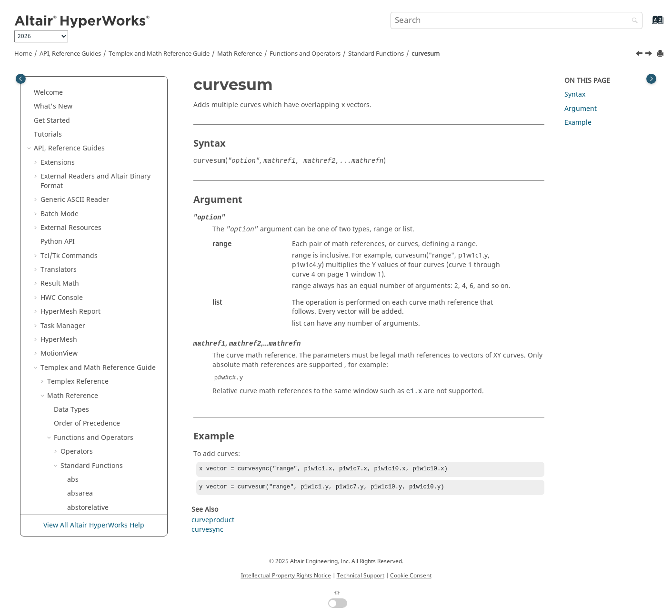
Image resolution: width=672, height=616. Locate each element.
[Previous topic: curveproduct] (640, 55)
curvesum (426, 54)
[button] (63, 86)
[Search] (632, 21)
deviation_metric (94, 379)
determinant (87, 365)
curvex (78, 225)
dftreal (78, 449)
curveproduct (89, 184)
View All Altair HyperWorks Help (94, 526)
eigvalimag (85, 477)
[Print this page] (661, 54)
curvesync (83, 211)
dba (73, 267)
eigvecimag (85, 505)
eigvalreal (83, 491)
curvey (78, 239)
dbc (73, 295)
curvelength (86, 169)
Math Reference (240, 54)
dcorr (76, 323)
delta (75, 337)
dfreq (76, 393)
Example (578, 123)
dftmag (79, 421)
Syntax (575, 94)
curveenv (82, 142)
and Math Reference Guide (159, 54)
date (74, 253)
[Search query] (517, 20)
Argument (581, 109)
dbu (74, 309)
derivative (83, 351)
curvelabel (84, 155)
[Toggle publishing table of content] (21, 79)
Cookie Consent (411, 576)
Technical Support (361, 576)
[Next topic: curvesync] (650, 55)
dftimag (80, 407)
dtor (74, 463)
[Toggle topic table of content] (651, 79)
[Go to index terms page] (647, 25)
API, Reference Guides (70, 54)
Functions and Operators (305, 54)
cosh (75, 114)
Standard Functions (376, 54)
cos (72, 99)
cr (70, 127)
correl (76, 85)
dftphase (81, 435)
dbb (74, 281)
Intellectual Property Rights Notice (286, 576)
